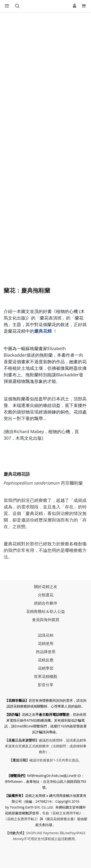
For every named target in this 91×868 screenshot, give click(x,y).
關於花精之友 (46, 587)
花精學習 (46, 668)
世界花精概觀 (46, 676)
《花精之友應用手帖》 (66, 813)
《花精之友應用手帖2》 (22, 819)
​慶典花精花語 (17, 474)
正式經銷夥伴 (39, 746)
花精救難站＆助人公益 (46, 611)
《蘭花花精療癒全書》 (60, 819)
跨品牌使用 (46, 652)
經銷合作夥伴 (46, 603)
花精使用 (46, 643)
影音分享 (46, 685)
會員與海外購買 (46, 620)
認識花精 (46, 635)
